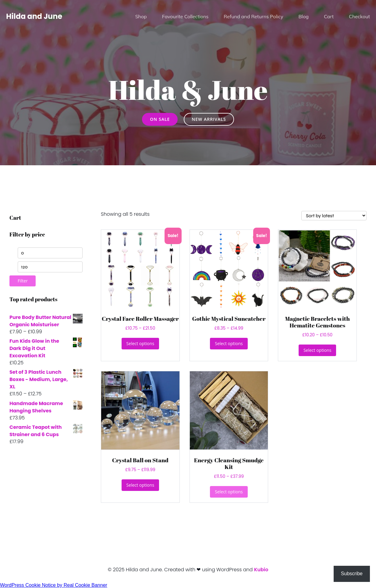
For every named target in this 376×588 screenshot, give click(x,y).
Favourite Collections (185, 17)
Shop (141, 17)
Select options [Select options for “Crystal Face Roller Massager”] (140, 343)
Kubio (261, 570)
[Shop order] (334, 216)
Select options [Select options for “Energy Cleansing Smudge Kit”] (229, 492)
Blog (303, 17)
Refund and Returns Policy (253, 17)
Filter (23, 281)
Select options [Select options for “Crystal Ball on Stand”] (140, 485)
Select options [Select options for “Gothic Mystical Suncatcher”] (229, 343)
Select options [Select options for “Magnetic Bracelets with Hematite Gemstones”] (317, 350)
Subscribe (352, 574)
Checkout (359, 17)
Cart (329, 17)
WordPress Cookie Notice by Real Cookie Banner (54, 585)
